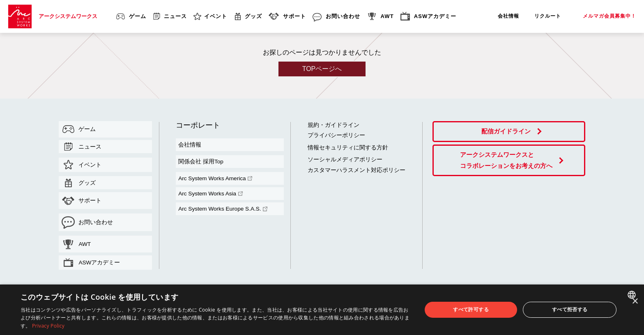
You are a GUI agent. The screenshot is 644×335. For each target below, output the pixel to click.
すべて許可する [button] (471, 309)
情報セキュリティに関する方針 (345, 142)
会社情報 (508, 16)
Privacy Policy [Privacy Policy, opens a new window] (48, 326)
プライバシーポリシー (334, 132)
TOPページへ (322, 69)
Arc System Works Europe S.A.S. (219, 179)
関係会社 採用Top (197, 151)
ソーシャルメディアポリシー (342, 153)
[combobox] (633, 295)
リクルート (548, 16)
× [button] (635, 302)
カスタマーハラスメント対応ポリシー (353, 162)
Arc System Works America (211, 161)
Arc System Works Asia (207, 170)
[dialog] (322, 310)
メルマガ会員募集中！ (609, 16)
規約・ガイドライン (332, 123)
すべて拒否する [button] (570, 309)
